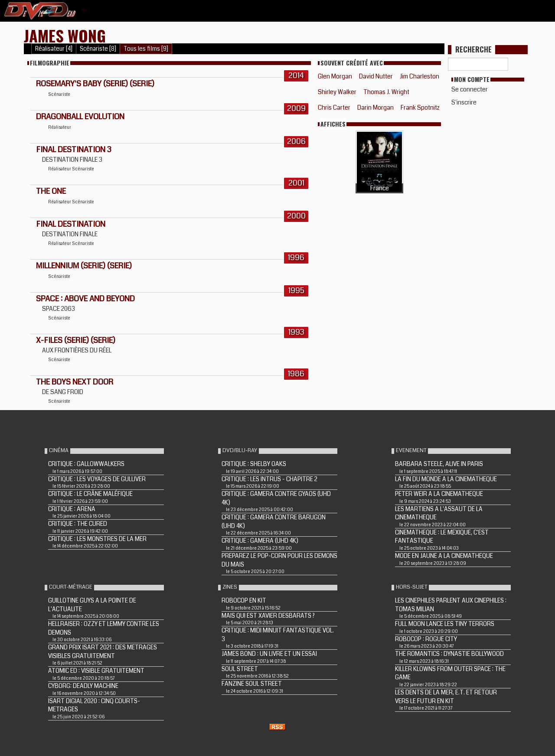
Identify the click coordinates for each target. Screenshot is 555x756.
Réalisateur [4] (54, 49)
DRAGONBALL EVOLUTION (80, 117)
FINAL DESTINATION (71, 224)
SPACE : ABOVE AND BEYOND (85, 299)
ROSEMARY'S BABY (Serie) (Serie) (95, 84)
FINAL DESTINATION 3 (74, 150)
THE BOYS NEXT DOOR (75, 382)
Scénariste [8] (98, 49)
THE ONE (51, 191)
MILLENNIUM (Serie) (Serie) (84, 266)
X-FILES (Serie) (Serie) (76, 340)
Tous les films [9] (146, 49)
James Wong (65, 35)
